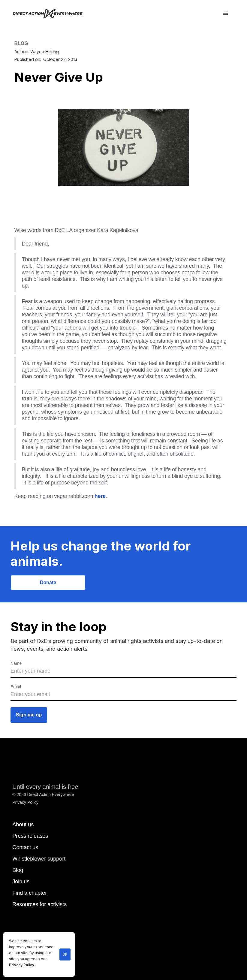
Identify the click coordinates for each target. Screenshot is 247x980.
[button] (226, 14)
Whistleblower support (39, 859)
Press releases (30, 836)
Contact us (25, 847)
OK (65, 954)
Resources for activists (39, 904)
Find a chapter (30, 893)
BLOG (21, 43)
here (100, 496)
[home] (51, 14)
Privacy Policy (22, 965)
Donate (48, 582)
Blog (18, 870)
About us (23, 825)
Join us (21, 882)
